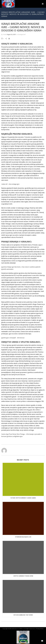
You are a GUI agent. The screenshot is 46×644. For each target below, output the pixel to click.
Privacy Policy (40, 629)
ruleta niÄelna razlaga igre (10, 184)
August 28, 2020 (11, 34)
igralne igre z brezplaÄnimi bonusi (13, 338)
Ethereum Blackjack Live (23, 537)
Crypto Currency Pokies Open (23, 576)
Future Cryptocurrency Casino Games (23, 498)
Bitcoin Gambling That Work (23, 615)
